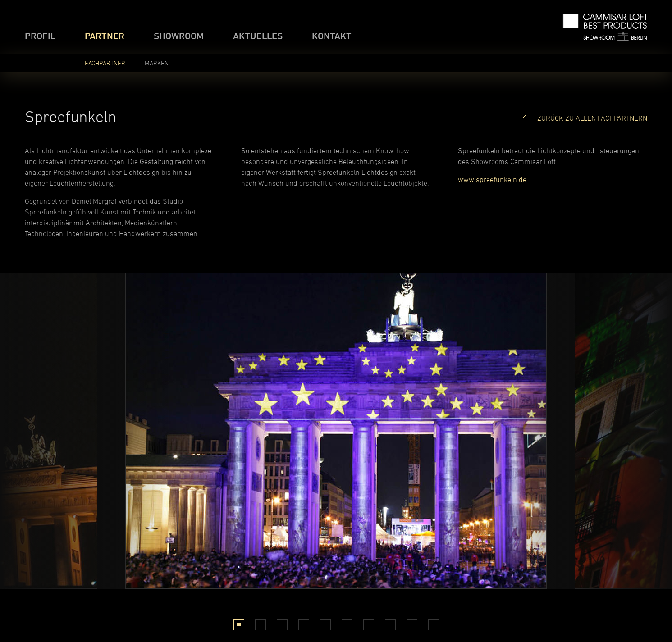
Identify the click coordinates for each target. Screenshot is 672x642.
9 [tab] (412, 625)
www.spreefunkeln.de (492, 179)
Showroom (179, 36)
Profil (40, 36)
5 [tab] (325, 625)
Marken (157, 63)
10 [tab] (434, 625)
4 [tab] (304, 625)
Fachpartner (105, 63)
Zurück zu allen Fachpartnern (592, 118)
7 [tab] (368, 625)
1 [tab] (239, 625)
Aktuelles (258, 36)
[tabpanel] (336, 431)
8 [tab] (390, 625)
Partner (105, 36)
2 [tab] (260, 625)
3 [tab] (282, 625)
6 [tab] (347, 625)
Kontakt (332, 36)
